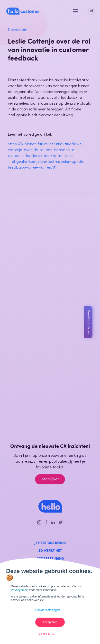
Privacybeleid (20, 590)
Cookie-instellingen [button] (48, 610)
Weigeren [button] (46, 634)
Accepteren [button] (50, 622)
